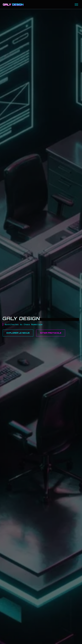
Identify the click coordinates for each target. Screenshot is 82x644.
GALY (13, 4)
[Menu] (76, 5)
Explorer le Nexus (18, 333)
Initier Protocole (51, 333)
